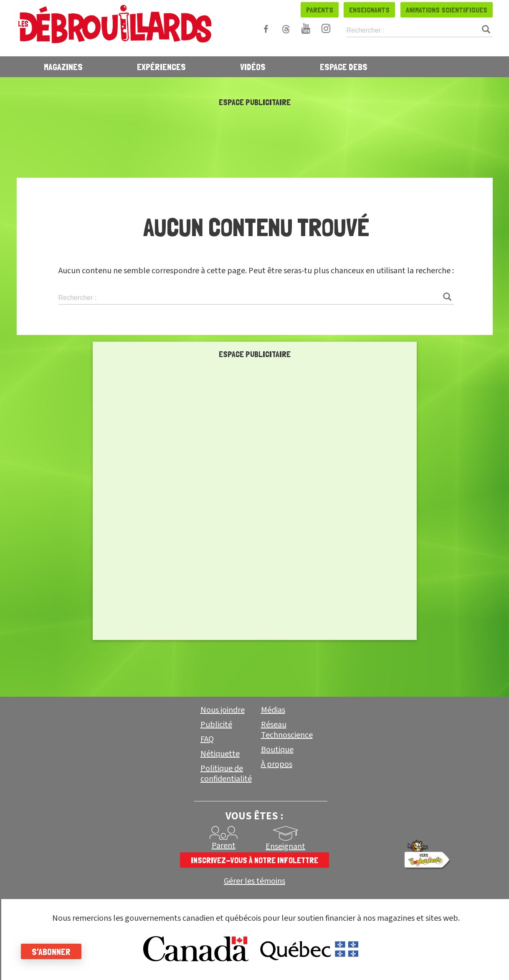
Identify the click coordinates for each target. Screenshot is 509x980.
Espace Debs (344, 67)
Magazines (63, 67)
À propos (277, 764)
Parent (224, 846)
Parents (320, 10)
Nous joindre (223, 710)
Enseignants (369, 10)
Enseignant (285, 846)
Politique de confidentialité (226, 774)
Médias (273, 710)
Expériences (161, 67)
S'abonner (51, 952)
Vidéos (253, 67)
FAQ (207, 739)
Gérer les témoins (254, 881)
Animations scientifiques (447, 10)
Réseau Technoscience (287, 730)
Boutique (277, 750)
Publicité (216, 725)
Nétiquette (220, 754)
